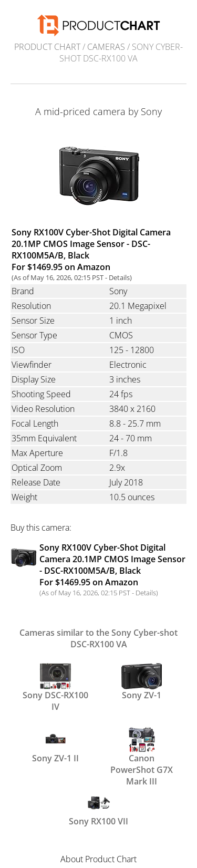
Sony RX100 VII (98, 808)
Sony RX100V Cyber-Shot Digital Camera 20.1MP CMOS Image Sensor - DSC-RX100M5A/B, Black (112, 565)
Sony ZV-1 (141, 682)
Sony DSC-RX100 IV (55, 687)
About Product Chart (98, 859)
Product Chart (47, 47)
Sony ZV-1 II (55, 745)
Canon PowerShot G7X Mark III (142, 750)
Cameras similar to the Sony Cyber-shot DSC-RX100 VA (98, 638)
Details (119, 277)
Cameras (106, 47)
